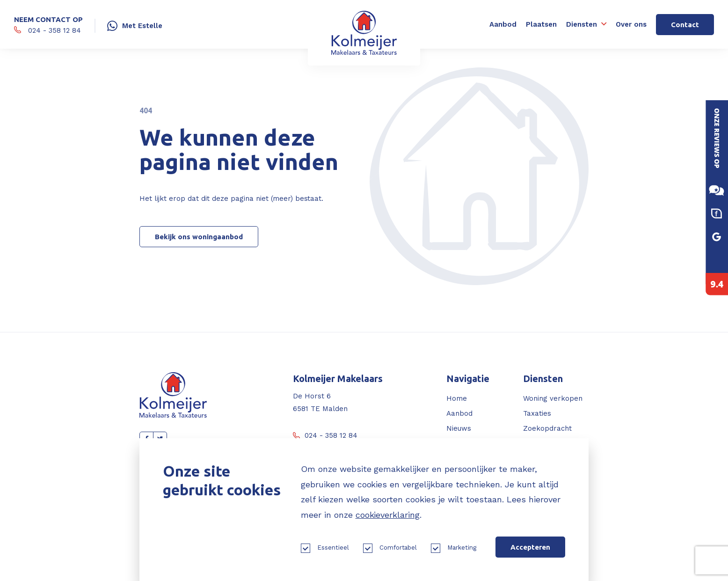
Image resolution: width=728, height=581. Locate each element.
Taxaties (537, 413)
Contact (685, 25)
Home (457, 398)
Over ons (631, 24)
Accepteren (530, 547)
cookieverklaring (388, 515)
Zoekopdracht (547, 428)
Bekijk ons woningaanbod (199, 237)
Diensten (582, 24)
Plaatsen (541, 24)
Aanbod (503, 24)
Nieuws (459, 428)
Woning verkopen (553, 398)
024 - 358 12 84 (325, 435)
